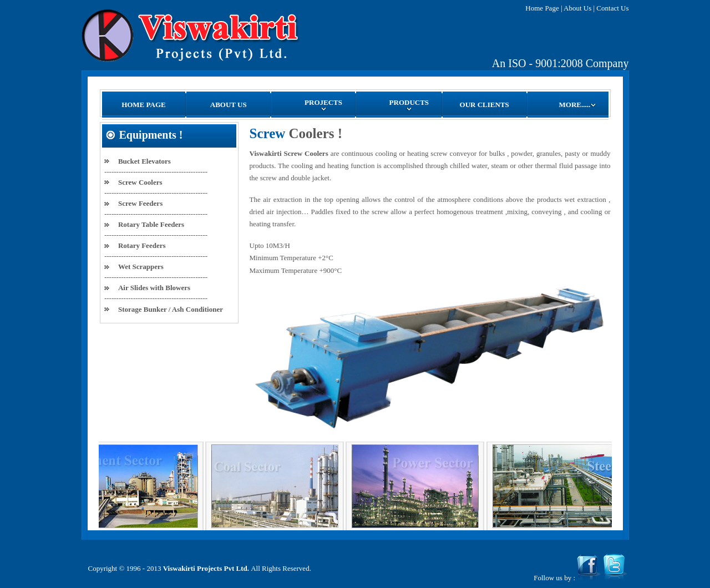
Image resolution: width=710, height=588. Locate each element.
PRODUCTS (409, 105)
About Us (577, 8)
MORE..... (578, 105)
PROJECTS (323, 105)
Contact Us (612, 8)
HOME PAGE (144, 105)
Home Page (542, 8)
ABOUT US (229, 105)
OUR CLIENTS (485, 105)
